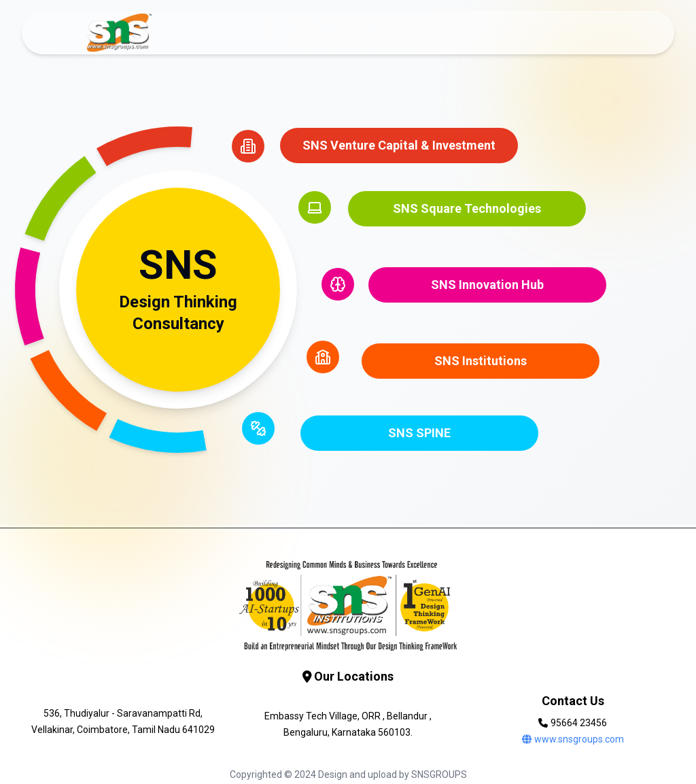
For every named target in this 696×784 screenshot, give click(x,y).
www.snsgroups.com (573, 739)
